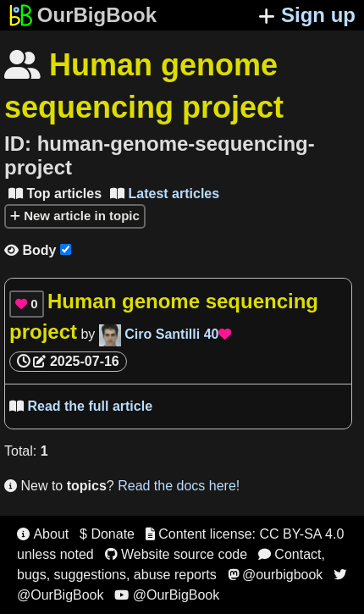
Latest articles (165, 194)
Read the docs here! (179, 486)
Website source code (176, 554)
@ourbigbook (276, 575)
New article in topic (75, 216)
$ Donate (107, 534)
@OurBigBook (167, 595)
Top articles (55, 194)
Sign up (307, 15)
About (43, 534)
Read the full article (81, 406)
